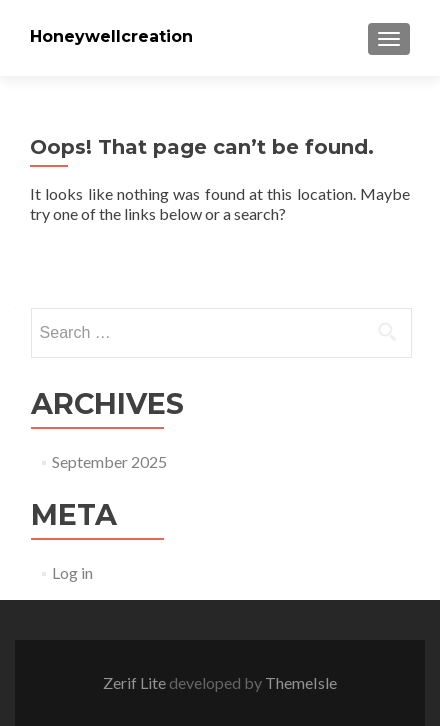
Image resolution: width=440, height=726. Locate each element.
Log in (72, 572)
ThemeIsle (301, 682)
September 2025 (109, 461)
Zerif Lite (136, 682)
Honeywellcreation (111, 36)
